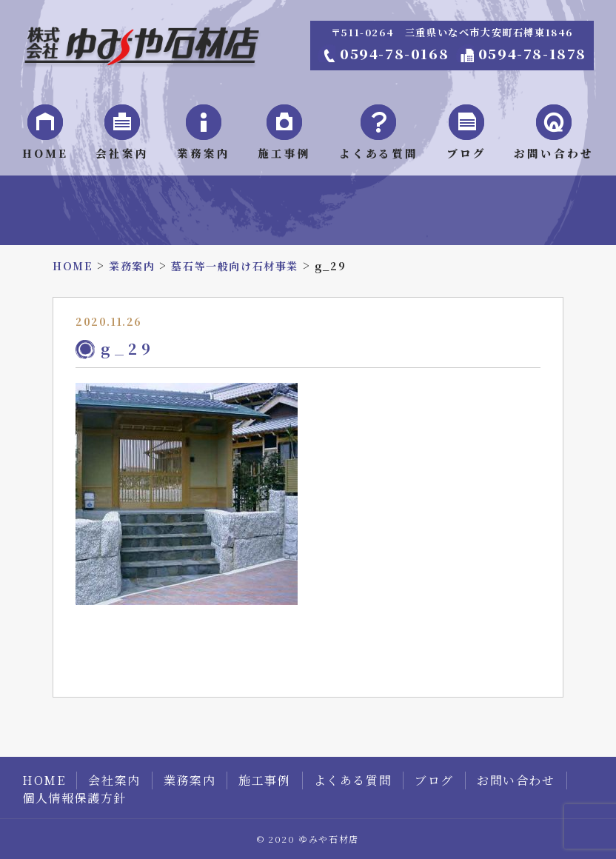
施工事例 (264, 780)
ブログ (434, 780)
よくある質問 (353, 780)
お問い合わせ (516, 780)
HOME (44, 780)
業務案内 (190, 780)
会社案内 (114, 780)
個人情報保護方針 (74, 798)
